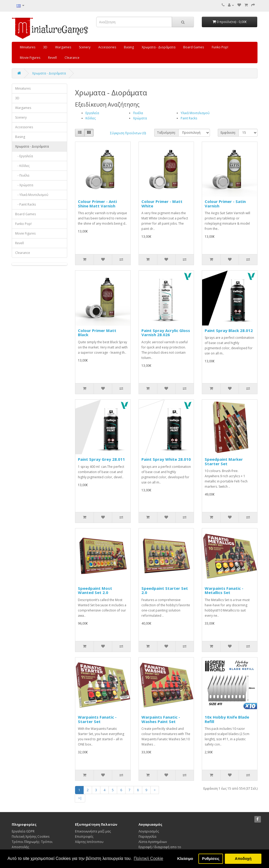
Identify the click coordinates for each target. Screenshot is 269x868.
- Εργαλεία (24, 156)
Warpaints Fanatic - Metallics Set (224, 590)
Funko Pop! (220, 47)
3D (45, 47)
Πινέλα (138, 113)
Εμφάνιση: (228, 133)
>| (80, 798)
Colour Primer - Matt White (162, 204)
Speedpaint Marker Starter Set (224, 461)
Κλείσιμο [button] (185, 859)
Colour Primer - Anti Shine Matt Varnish (97, 204)
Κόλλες (91, 118)
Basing (129, 47)
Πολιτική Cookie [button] (148, 858)
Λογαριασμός (149, 831)
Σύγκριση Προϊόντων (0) (128, 133)
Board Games (194, 47)
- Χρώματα (24, 185)
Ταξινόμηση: (166, 133)
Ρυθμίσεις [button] (211, 859)
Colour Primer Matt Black (97, 333)
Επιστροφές (84, 837)
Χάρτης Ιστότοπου (89, 842)
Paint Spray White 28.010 (166, 459)
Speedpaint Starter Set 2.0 (165, 590)
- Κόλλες (22, 166)
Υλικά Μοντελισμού (195, 113)
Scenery (85, 47)
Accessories (107, 47)
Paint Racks (189, 118)
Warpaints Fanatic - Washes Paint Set (161, 719)
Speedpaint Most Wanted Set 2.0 (95, 590)
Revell (52, 58)
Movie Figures (30, 58)
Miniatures (28, 47)
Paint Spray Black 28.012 (229, 330)
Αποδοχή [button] (243, 859)
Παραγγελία (147, 837)
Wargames (63, 47)
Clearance (72, 58)
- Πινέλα (22, 175)
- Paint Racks (25, 204)
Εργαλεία (92, 113)
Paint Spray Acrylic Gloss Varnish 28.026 (166, 333)
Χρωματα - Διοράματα (159, 47)
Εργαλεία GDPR (23, 831)
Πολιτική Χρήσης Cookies (31, 837)
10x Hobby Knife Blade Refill (227, 719)
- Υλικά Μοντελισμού (32, 195)
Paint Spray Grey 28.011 (101, 459)
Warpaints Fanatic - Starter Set (97, 719)
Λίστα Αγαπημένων (153, 842)
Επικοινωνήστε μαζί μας (93, 831)
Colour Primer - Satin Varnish (225, 204)
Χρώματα (140, 118)
